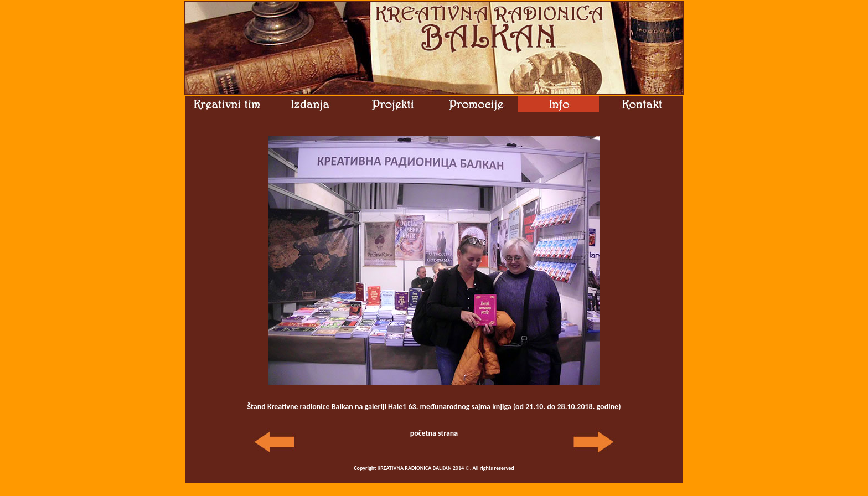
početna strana (434, 433)
